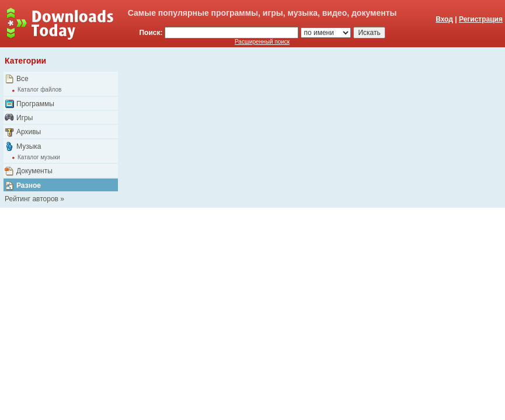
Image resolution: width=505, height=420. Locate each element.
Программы (35, 104)
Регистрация (481, 19)
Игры (25, 118)
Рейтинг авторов (32, 199)
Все (22, 79)
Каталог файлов (39, 90)
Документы (34, 171)
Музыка (29, 146)
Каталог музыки (39, 157)
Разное (29, 185)
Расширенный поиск (262, 42)
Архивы (29, 132)
